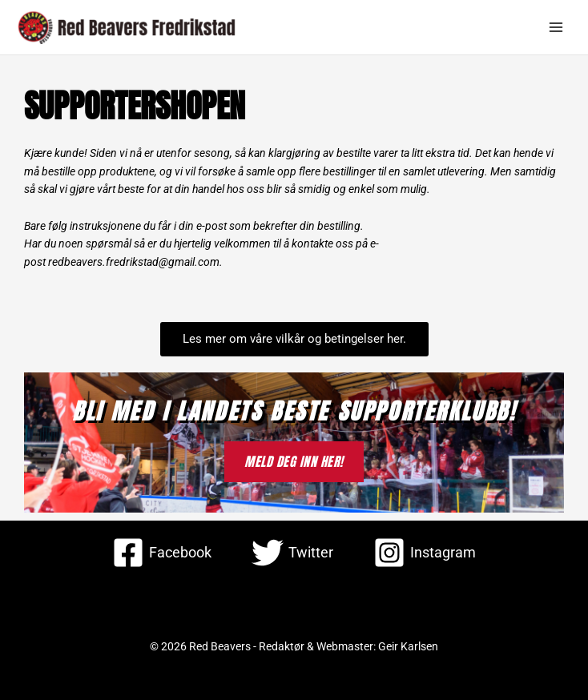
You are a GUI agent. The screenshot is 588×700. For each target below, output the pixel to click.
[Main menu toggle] (556, 28)
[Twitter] (292, 553)
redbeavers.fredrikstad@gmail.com (134, 262)
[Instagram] (425, 553)
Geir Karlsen (408, 646)
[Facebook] (162, 553)
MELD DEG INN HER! (294, 461)
